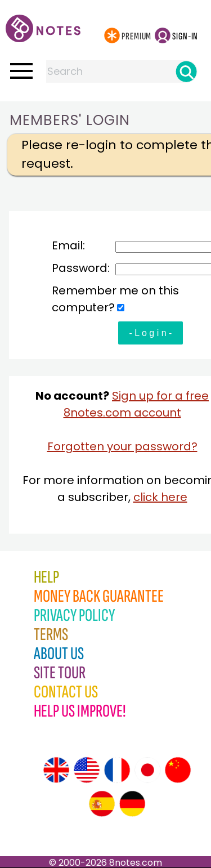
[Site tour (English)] (56, 770)
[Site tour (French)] (117, 770)
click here (160, 497)
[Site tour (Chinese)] (178, 770)
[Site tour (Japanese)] (147, 770)
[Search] (186, 71)
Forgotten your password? (122, 446)
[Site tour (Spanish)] (102, 804)
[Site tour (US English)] (87, 770)
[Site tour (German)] (132, 804)
